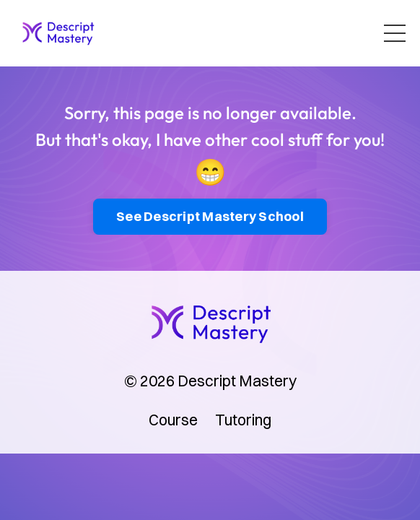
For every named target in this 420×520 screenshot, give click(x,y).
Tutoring (243, 420)
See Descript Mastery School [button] (210, 216)
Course (173, 420)
